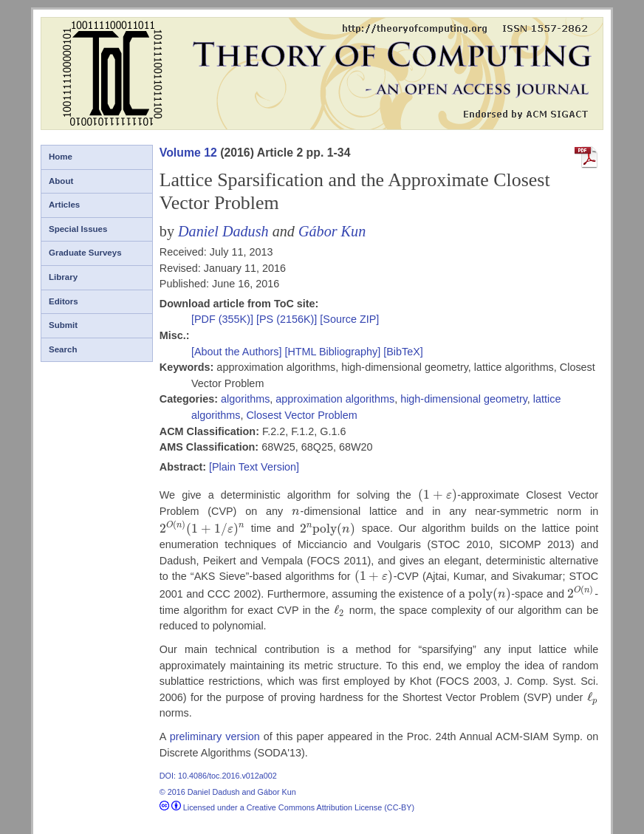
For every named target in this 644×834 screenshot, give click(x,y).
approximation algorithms (335, 399)
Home (61, 157)
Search (63, 349)
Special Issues (78, 229)
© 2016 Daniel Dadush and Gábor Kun (228, 792)
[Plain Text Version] (254, 467)
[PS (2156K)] (288, 319)
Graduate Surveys (85, 253)
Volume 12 (188, 153)
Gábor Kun (332, 231)
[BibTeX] (403, 352)
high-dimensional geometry (464, 399)
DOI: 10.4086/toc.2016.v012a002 (218, 776)
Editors (64, 301)
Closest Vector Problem (301, 415)
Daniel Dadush (223, 231)
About (61, 181)
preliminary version (215, 736)
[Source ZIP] (349, 319)
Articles (64, 205)
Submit (63, 325)
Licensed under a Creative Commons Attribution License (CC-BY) (287, 807)
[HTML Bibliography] (332, 352)
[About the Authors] (238, 352)
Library (63, 277)
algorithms (245, 399)
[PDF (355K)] (224, 319)
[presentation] (438, 495)
